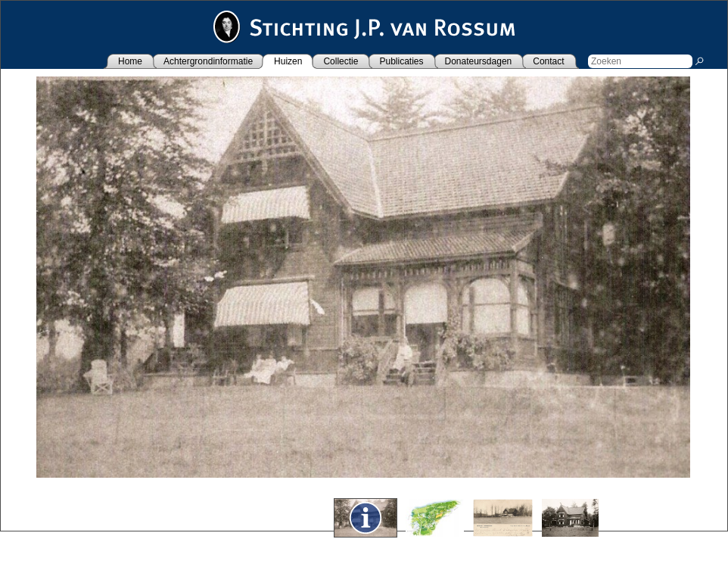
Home (130, 61)
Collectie (341, 61)
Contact (548, 61)
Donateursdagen (479, 61)
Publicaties (401, 61)
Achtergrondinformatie (208, 61)
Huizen (288, 61)
